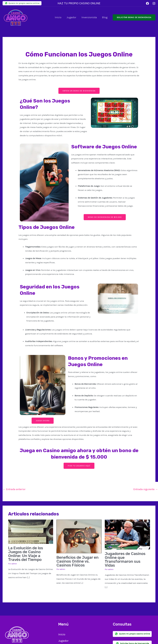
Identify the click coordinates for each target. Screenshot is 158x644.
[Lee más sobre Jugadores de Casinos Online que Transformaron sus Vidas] (127, 534)
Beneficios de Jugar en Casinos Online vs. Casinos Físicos (78, 561)
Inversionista (89, 17)
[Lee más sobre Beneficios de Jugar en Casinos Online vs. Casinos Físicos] (79, 536)
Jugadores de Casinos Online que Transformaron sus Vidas (125, 559)
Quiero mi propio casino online (22, 3)
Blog (105, 17)
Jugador (71, 17)
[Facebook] (147, 3)
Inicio (58, 17)
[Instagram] (154, 3)
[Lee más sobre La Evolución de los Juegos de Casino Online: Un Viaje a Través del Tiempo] (31, 531)
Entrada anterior (14, 489)
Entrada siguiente (146, 489)
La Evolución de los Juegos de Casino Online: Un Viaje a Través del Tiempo (26, 554)
